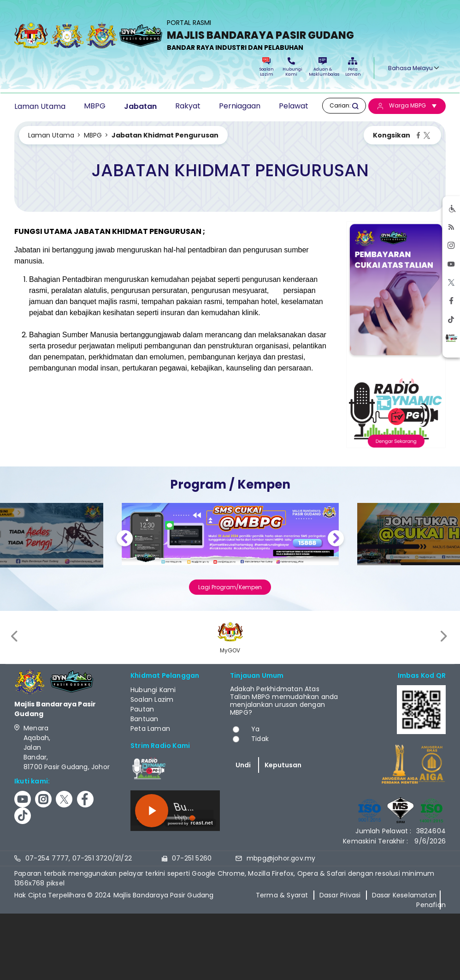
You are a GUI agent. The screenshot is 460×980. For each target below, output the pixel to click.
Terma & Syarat (282, 895)
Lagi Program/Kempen (230, 587)
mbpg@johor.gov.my (281, 858)
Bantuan (144, 719)
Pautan (142, 709)
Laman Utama (40, 106)
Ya (255, 729)
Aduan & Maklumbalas (323, 67)
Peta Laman (353, 67)
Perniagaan (240, 106)
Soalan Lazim (267, 67)
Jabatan (140, 106)
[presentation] (15, 636)
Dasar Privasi (340, 895)
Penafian (431, 905)
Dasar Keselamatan (404, 895)
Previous (125, 540)
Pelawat (294, 106)
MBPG (95, 106)
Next (336, 540)
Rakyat (188, 106)
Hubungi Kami (291, 67)
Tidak (260, 739)
